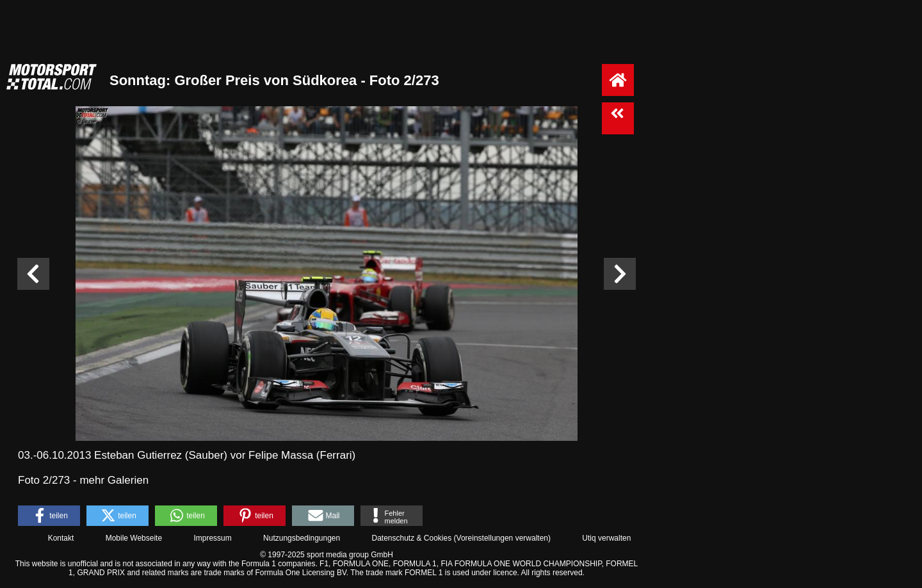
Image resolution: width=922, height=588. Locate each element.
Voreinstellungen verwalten (502, 538)
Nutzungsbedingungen (302, 538)
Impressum (212, 538)
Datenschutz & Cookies (411, 538)
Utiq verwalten (606, 538)
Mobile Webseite (134, 538)
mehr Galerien (114, 480)
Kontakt (61, 538)
